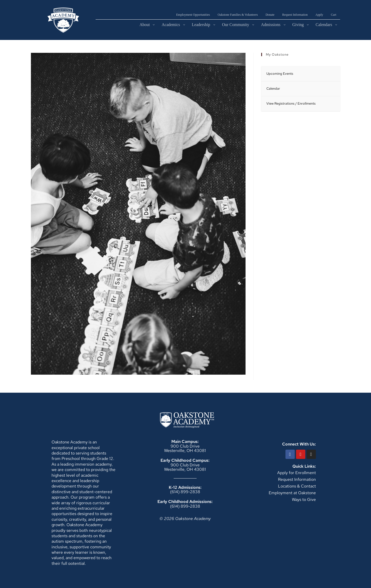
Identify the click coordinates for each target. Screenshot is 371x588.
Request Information (297, 479)
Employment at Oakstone (292, 493)
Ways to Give (304, 499)
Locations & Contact (297, 486)
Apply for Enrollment (297, 473)
